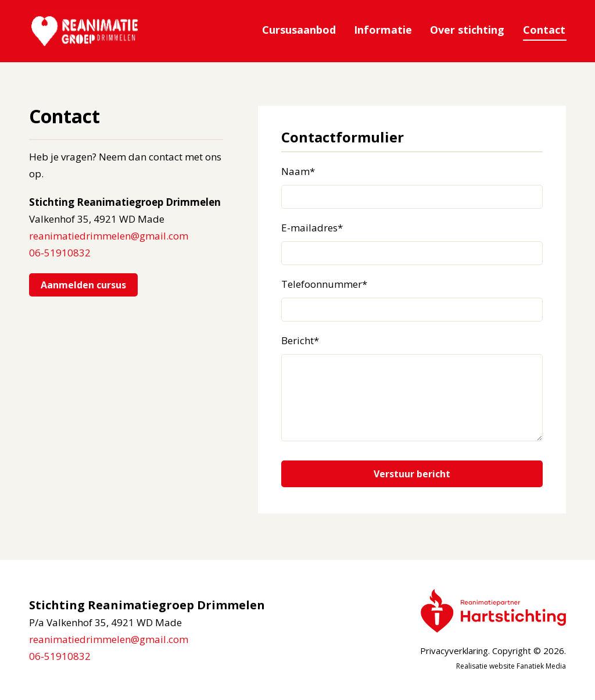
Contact (545, 30)
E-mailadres (312, 228)
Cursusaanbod (303, 30)
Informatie (386, 30)
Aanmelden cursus (83, 285)
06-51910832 (60, 253)
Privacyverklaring (454, 651)
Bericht (300, 341)
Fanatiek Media (541, 667)
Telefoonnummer (324, 285)
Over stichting (469, 30)
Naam (298, 172)
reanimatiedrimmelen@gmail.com (109, 236)
